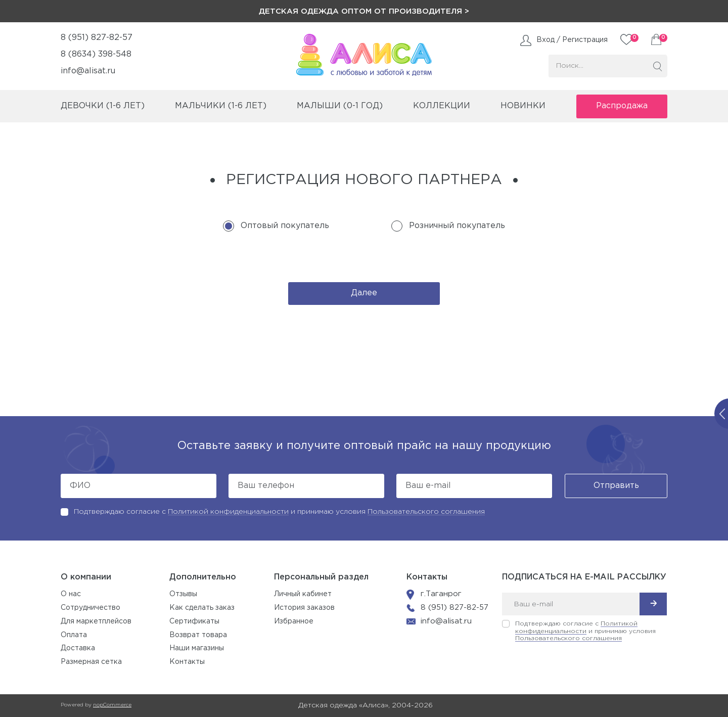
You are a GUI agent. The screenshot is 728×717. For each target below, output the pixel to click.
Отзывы (183, 594)
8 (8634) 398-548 (96, 54)
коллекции (442, 106)
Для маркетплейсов (96, 621)
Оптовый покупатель (285, 226)
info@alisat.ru (88, 71)
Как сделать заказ (202, 608)
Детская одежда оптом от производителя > (364, 11)
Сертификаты (194, 621)
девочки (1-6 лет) (103, 106)
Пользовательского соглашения (426, 512)
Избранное (294, 621)
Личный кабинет (303, 594)
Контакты (187, 662)
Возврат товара (198, 635)
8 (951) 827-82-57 (97, 38)
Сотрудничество (90, 608)
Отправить (616, 486)
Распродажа (622, 106)
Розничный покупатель (457, 226)
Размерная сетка (91, 662)
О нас (71, 594)
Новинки (523, 106)
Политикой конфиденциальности (228, 512)
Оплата (74, 635)
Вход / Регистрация (572, 40)
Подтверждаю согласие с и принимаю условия (279, 512)
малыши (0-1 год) (340, 106)
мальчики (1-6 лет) (221, 106)
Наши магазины (197, 648)
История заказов (304, 608)
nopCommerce (112, 705)
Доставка (78, 648)
